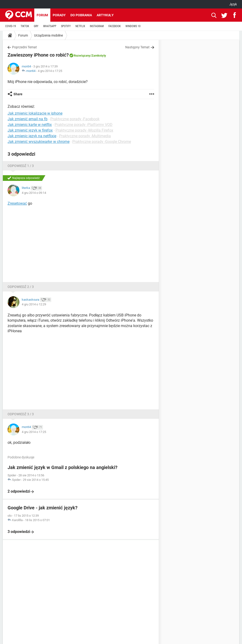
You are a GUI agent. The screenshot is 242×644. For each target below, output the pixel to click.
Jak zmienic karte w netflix (30, 125)
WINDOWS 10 (133, 26)
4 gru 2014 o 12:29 (34, 304)
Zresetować (17, 203)
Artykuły (105, 15)
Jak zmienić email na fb (28, 119)
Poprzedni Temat (24, 47)
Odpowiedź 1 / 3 (21, 166)
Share (18, 94)
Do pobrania (81, 15)
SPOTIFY (66, 26)
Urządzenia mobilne (48, 35)
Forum (42, 15)
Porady (59, 15)
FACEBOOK (115, 26)
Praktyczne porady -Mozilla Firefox (84, 130)
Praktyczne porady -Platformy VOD (84, 125)
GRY (36, 26)
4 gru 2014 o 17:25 (50, 71)
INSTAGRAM (97, 26)
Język (233, 4)
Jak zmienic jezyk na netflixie (32, 136)
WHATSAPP (50, 26)
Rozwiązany (82, 56)
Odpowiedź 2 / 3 (21, 287)
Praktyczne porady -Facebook (75, 119)
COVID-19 (11, 26)
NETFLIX (80, 26)
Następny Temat (137, 47)
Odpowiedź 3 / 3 (21, 414)
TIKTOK (25, 26)
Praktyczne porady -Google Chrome (102, 142)
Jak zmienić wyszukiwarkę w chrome (39, 142)
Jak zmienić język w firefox (30, 130)
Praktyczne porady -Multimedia (85, 136)
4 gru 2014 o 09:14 (34, 193)
